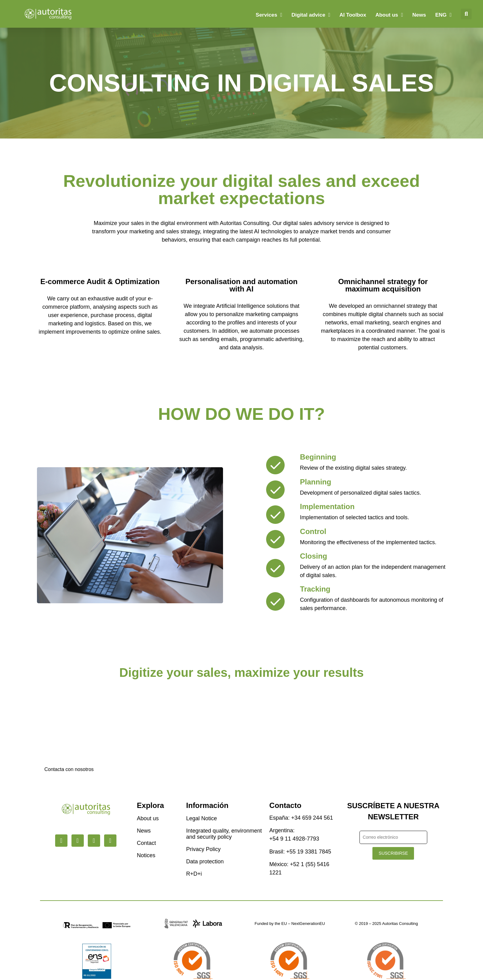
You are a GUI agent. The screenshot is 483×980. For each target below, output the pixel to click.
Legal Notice (201, 818)
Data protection (205, 862)
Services (269, 15)
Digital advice (311, 15)
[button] (466, 14)
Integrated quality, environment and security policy (224, 834)
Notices (146, 855)
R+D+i (194, 874)
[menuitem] (443, 15)
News (419, 15)
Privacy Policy (203, 849)
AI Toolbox (353, 15)
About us (389, 15)
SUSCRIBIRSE (393, 853)
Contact (146, 843)
